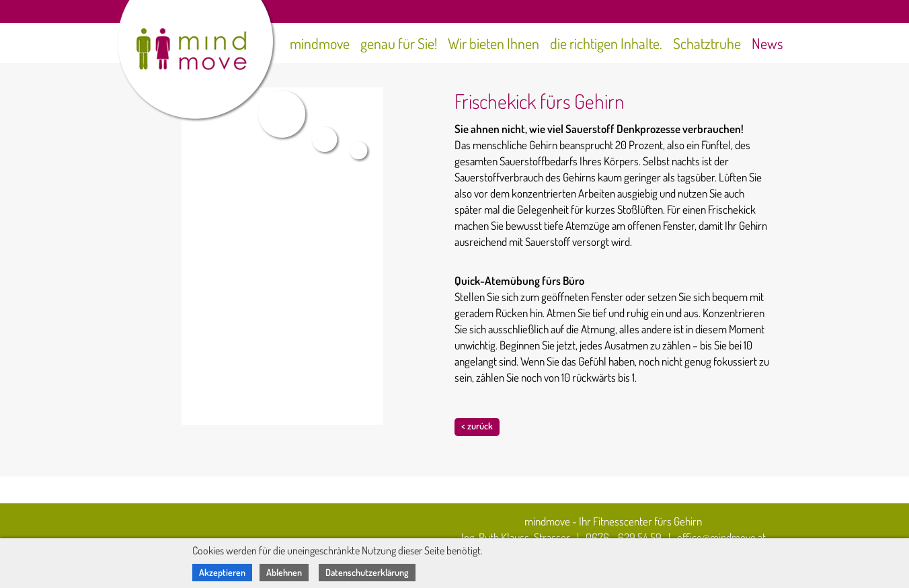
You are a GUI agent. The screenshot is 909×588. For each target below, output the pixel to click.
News (767, 43)
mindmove (320, 43)
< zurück (477, 426)
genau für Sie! (399, 43)
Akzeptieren (222, 572)
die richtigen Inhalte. (606, 43)
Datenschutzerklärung (367, 572)
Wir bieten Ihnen (493, 43)
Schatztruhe (707, 43)
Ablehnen (284, 572)
